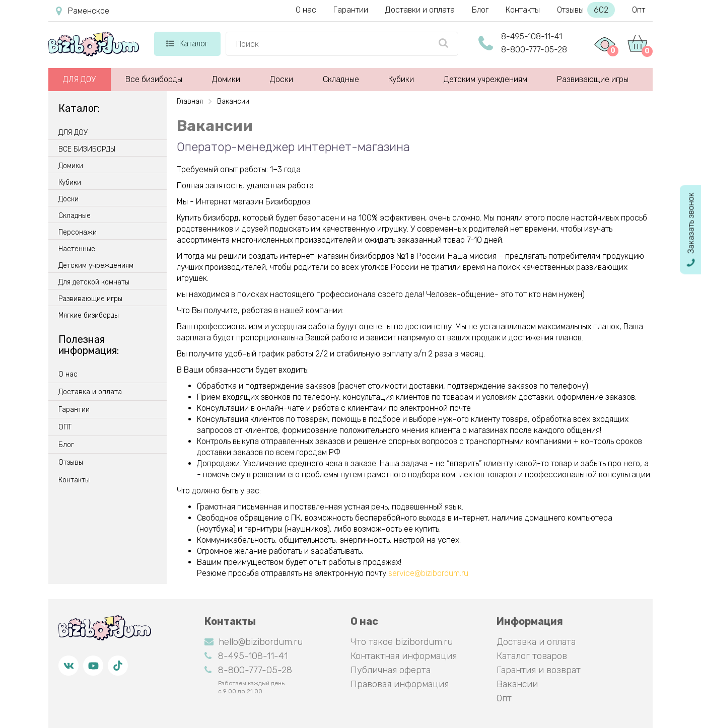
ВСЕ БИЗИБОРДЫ (87, 150)
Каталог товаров (532, 656)
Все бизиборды (154, 79)
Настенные (77, 249)
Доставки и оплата (420, 10)
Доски (282, 79)
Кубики (401, 79)
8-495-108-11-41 (532, 37)
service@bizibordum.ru (428, 573)
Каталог (187, 44)
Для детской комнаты (94, 282)
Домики (226, 79)
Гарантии (351, 10)
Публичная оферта (391, 670)
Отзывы (586, 10)
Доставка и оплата (90, 392)
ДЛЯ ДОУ (79, 79)
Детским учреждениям (485, 79)
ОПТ (65, 427)
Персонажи (78, 233)
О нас (306, 10)
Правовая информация (400, 684)
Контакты (523, 10)
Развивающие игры (593, 79)
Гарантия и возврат (539, 670)
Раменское (83, 11)
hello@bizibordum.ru (254, 642)
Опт (639, 10)
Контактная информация (404, 656)
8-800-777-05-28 (534, 50)
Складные (341, 79)
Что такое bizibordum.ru (402, 642)
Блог (480, 10)
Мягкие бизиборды (89, 316)
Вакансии (517, 684)
